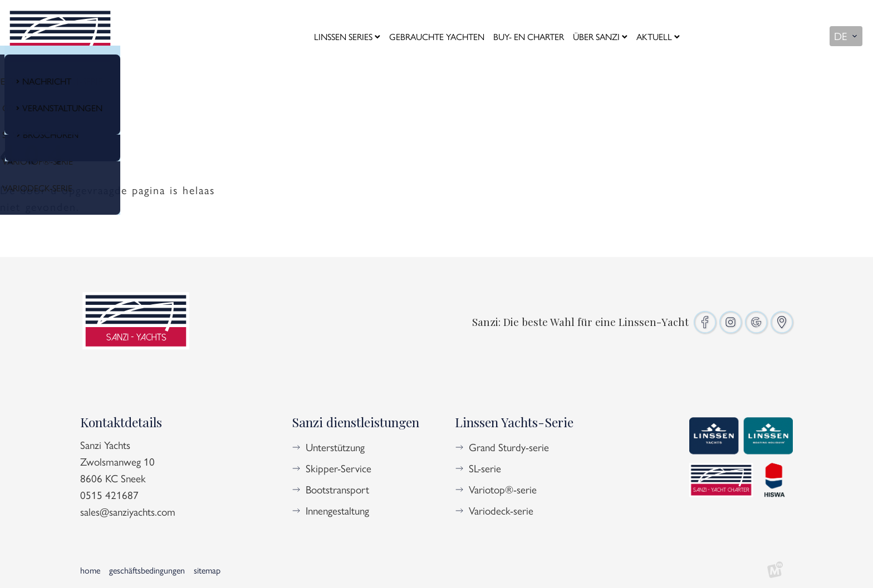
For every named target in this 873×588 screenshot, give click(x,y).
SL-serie (485, 468)
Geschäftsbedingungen (147, 570)
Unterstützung (335, 447)
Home (90, 570)
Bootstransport (337, 489)
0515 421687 (109, 495)
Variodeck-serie (501, 510)
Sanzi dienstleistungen (355, 422)
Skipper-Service (339, 468)
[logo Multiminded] (775, 570)
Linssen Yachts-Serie (514, 422)
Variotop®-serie (503, 489)
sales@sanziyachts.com (128, 511)
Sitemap (207, 570)
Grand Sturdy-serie (509, 447)
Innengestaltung (337, 510)
